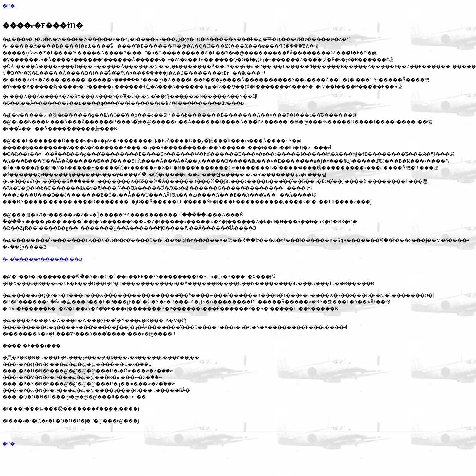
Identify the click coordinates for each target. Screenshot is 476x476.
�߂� (9, 6)
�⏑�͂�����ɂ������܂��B (42, 259)
